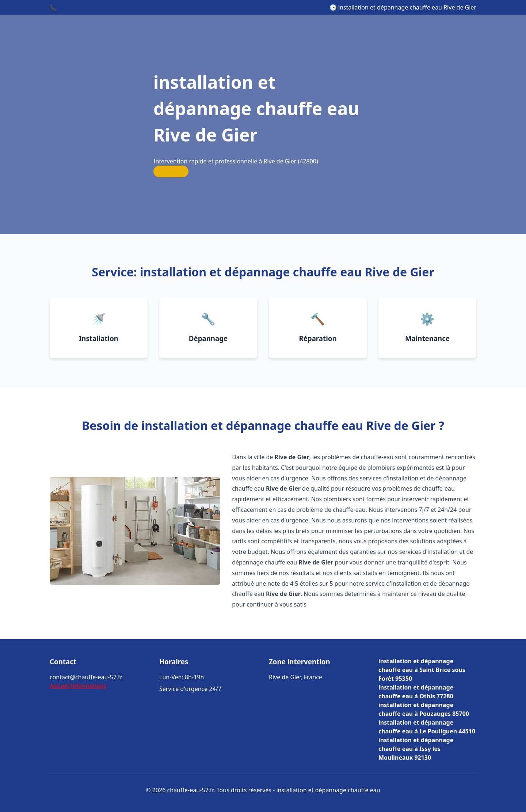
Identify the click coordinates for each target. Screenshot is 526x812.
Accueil (59, 686)
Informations (88, 686)
